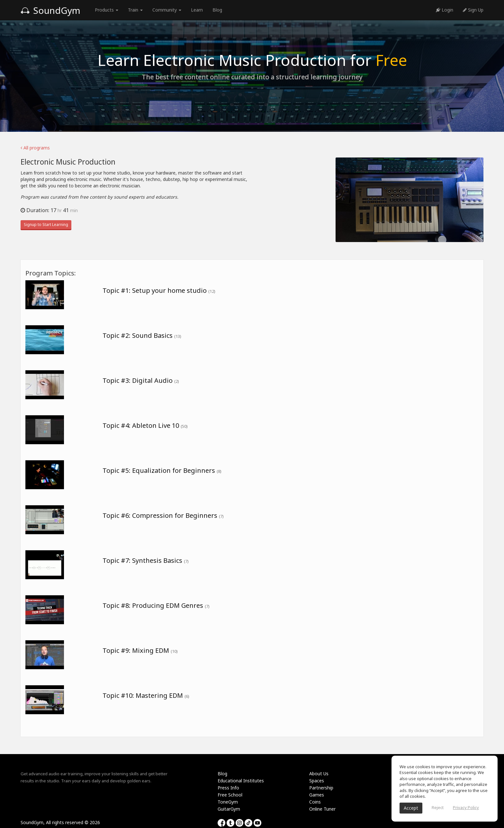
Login (445, 10)
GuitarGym (229, 809)
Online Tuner (322, 809)
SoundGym (50, 10)
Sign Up (473, 10)
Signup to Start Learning (46, 225)
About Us (319, 774)
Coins (315, 802)
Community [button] (167, 10)
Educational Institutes (241, 781)
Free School (230, 795)
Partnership (321, 788)
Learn (197, 10)
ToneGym (228, 802)
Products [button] (107, 10)
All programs (35, 148)
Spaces (317, 781)
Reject (438, 807)
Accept (411, 808)
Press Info (228, 788)
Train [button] (135, 10)
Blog (217, 10)
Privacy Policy (466, 807)
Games (317, 795)
